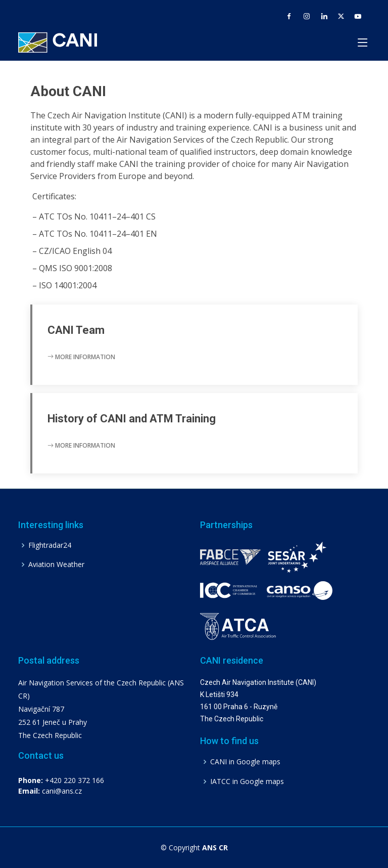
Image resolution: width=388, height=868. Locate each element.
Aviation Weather (56, 565)
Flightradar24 (50, 545)
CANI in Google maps (245, 762)
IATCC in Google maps (247, 782)
